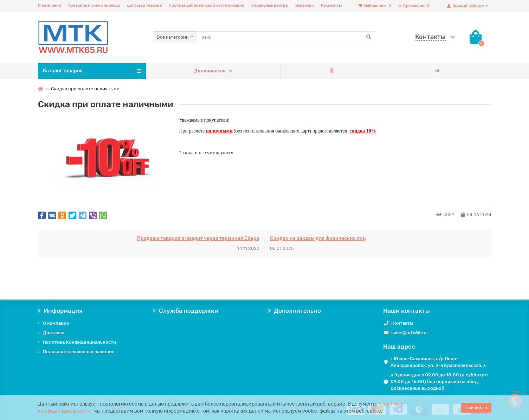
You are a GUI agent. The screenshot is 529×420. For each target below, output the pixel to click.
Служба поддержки (186, 311)
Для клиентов (210, 71)
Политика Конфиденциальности (79, 342)
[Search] (286, 37)
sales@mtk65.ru (409, 333)
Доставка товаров (144, 5)
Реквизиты (331, 5)
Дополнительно (295, 311)
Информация (60, 311)
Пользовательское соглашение (79, 352)
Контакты (402, 323)
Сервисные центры (270, 5)
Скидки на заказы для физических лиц (318, 238)
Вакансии (305, 5)
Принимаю (476, 408)
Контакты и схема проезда (94, 5)
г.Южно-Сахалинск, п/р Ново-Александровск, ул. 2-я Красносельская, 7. (438, 362)
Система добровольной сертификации (207, 5)
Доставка (54, 333)
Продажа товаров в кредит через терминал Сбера (198, 238)
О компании (50, 5)
